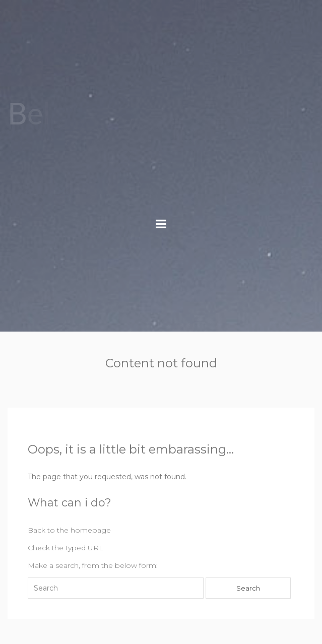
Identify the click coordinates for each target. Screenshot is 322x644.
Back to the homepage (69, 530)
